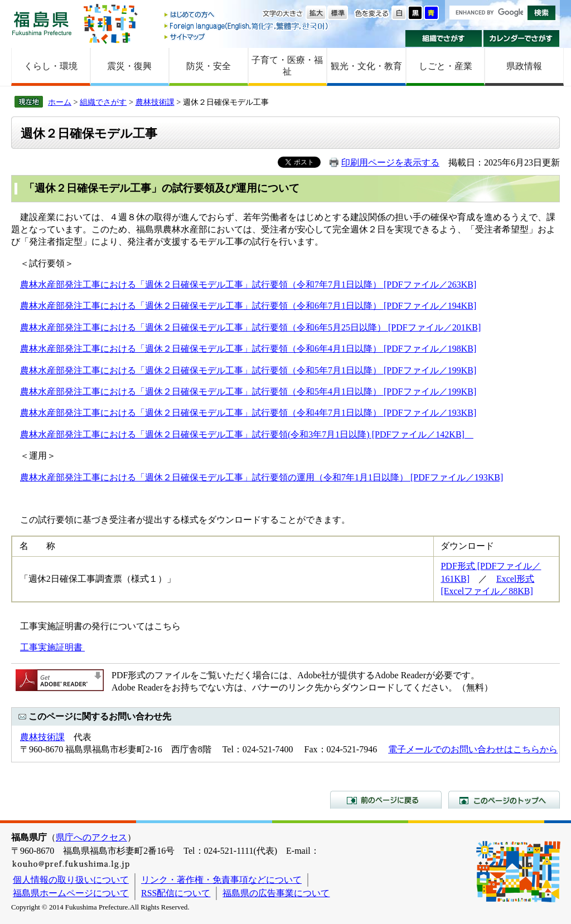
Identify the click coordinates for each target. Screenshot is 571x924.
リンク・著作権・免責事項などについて (221, 880)
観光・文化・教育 (366, 66)
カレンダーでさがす (522, 38)
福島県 (42, 23)
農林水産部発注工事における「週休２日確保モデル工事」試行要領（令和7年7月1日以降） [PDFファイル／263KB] (248, 285)
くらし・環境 (51, 66)
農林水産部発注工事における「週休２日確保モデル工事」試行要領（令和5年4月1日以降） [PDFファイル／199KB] (248, 392)
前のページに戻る (386, 800)
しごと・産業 (446, 66)
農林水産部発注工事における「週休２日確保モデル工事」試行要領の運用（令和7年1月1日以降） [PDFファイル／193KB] (262, 477)
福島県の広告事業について (276, 893)
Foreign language (247, 26)
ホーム (60, 102)
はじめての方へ (247, 15)
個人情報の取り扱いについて (71, 880)
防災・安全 (209, 66)
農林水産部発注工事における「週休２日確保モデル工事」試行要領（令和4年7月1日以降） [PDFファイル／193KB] (248, 413)
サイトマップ (247, 37)
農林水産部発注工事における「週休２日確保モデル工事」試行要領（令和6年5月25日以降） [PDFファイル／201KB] (250, 327)
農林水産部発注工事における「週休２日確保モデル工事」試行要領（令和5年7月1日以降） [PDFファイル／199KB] (248, 370)
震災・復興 (129, 66)
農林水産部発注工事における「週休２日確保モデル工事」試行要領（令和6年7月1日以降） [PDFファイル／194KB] (248, 306)
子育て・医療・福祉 (287, 66)
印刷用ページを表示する (390, 162)
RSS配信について (176, 893)
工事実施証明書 (52, 647)
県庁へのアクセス (91, 837)
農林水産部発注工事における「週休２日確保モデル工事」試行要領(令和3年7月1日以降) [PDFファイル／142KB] (247, 434)
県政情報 (524, 66)
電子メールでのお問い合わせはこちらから (473, 749)
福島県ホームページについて (71, 893)
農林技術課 (155, 102)
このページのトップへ (504, 800)
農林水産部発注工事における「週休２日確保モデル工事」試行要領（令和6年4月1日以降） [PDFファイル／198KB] (248, 349)
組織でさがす (444, 38)
